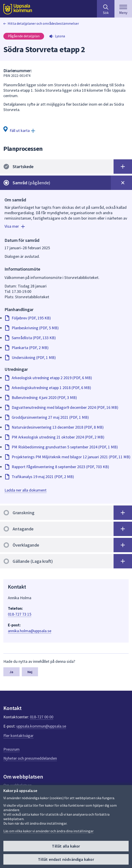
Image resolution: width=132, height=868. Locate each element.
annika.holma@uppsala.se (30, 631)
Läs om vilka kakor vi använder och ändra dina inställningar (48, 831)
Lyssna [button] (60, 36)
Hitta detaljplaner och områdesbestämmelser (43, 23)
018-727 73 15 (20, 614)
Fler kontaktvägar (18, 736)
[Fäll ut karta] (19, 130)
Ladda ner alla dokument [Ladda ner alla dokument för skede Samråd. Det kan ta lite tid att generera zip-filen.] (26, 490)
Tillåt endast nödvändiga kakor (66, 859)
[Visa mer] (15, 227)
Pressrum (11, 749)
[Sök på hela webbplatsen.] (106, 9)
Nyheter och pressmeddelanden (30, 758)
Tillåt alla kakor (66, 846)
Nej (30, 672)
